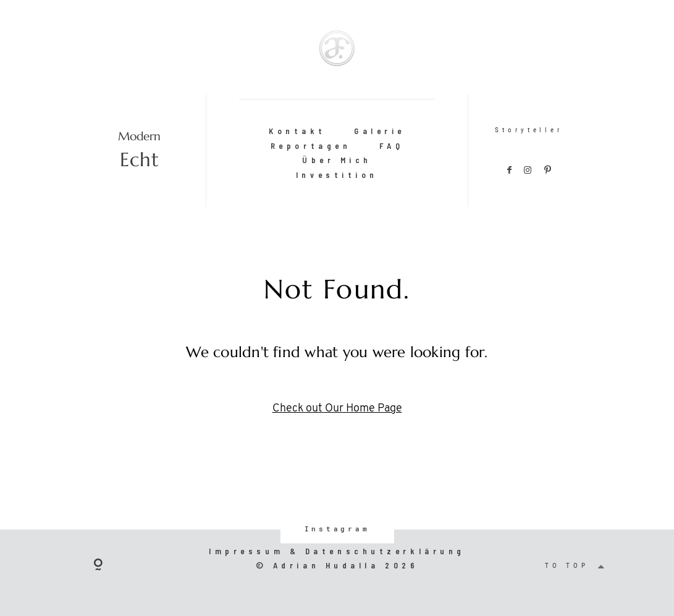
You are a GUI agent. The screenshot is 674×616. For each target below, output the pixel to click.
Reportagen (311, 146)
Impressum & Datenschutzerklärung (337, 551)
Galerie (380, 131)
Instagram (337, 529)
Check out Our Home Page (337, 409)
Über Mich (337, 160)
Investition (337, 175)
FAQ (392, 146)
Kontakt (297, 131)
